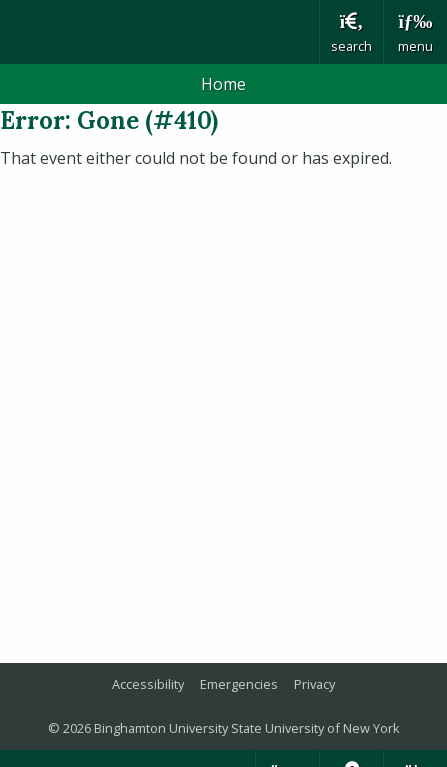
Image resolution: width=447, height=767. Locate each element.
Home (223, 84)
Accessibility (148, 684)
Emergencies (239, 684)
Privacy (314, 684)
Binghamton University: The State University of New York (159, 32)
